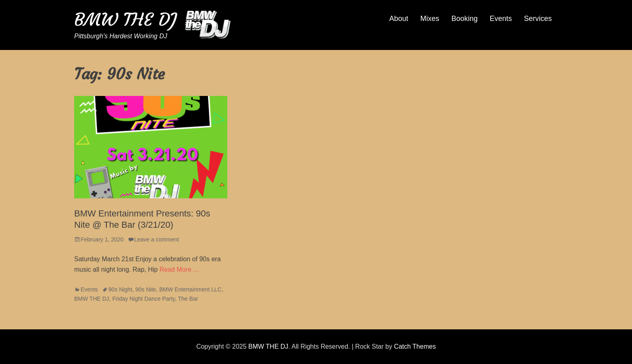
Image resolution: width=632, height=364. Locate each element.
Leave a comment (157, 239)
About (399, 19)
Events (501, 19)
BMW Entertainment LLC (190, 289)
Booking (465, 19)
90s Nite (146, 289)
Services (538, 19)
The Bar (188, 299)
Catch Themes (415, 346)
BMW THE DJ (125, 20)
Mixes (430, 19)
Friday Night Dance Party (144, 299)
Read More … (180, 269)
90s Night (120, 289)
